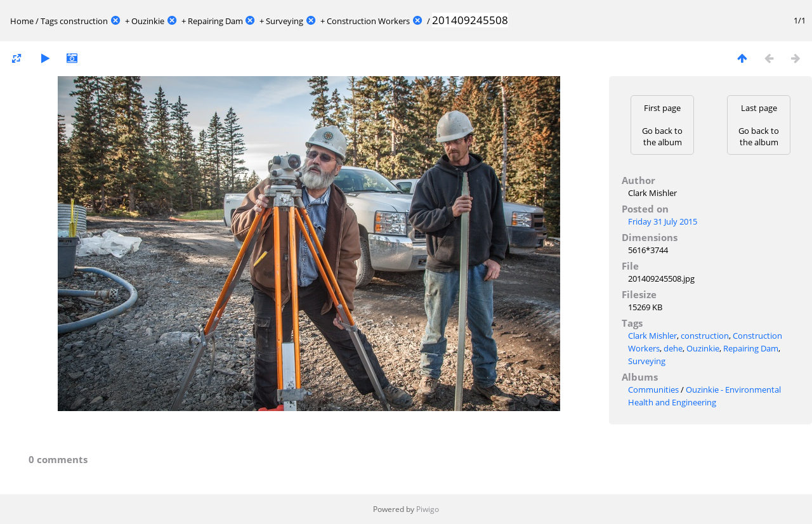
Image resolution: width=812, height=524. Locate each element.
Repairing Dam (215, 21)
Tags (49, 21)
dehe (673, 348)
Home (22, 21)
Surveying (285, 21)
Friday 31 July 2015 (663, 221)
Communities (653, 390)
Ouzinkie (148, 21)
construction (84, 21)
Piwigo (428, 509)
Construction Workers (368, 21)
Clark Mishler (652, 336)
